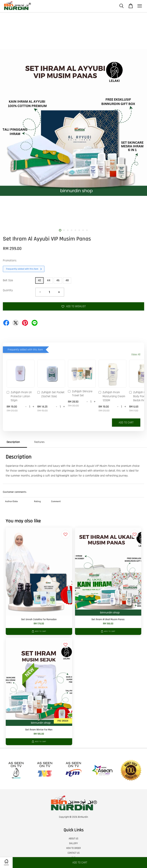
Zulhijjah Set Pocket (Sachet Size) (51, 394)
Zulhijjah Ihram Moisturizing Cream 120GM (112, 396)
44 (49, 280)
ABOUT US (73, 839)
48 (67, 280)
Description (13, 442)
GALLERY (73, 843)
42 (39, 280)
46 (58, 280)
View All (136, 355)
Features (39, 442)
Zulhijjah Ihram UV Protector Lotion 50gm (19, 396)
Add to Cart (126, 423)
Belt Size (8, 280)
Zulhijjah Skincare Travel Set (80, 393)
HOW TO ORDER (73, 848)
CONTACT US (74, 853)
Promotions (10, 261)
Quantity (8, 290)
